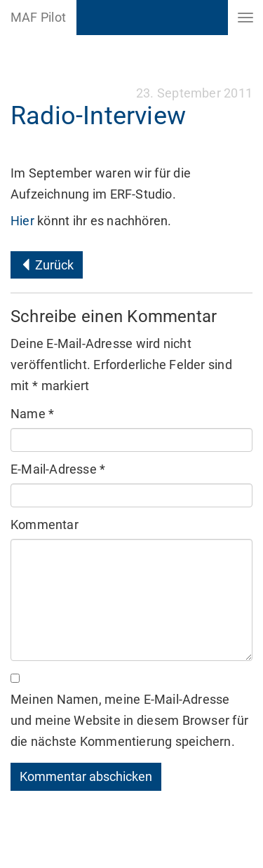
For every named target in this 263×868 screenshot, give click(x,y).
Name (32, 414)
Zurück (47, 265)
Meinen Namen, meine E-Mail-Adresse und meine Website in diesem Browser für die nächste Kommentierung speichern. (129, 720)
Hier (24, 221)
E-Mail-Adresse (58, 469)
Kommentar (45, 525)
